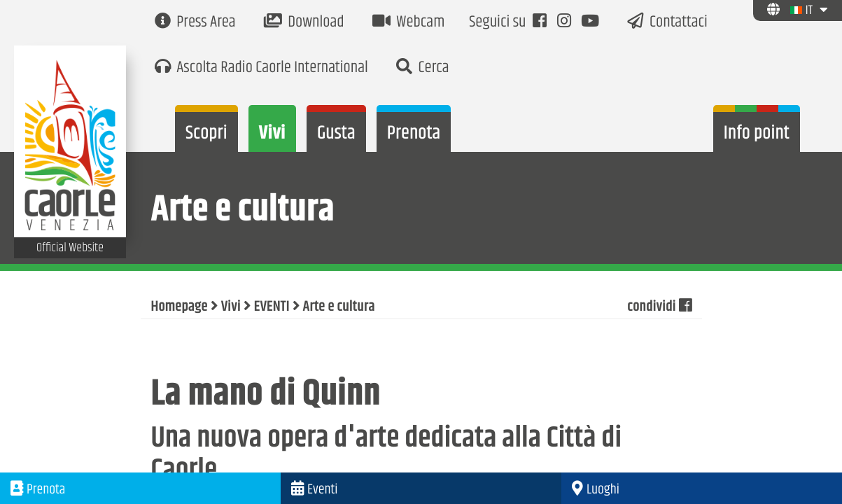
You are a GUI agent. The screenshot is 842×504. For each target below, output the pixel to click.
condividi (659, 307)
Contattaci (667, 23)
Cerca (423, 68)
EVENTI (272, 307)
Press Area (195, 23)
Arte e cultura (339, 307)
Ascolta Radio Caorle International (261, 68)
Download (304, 23)
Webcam (409, 23)
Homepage (180, 307)
